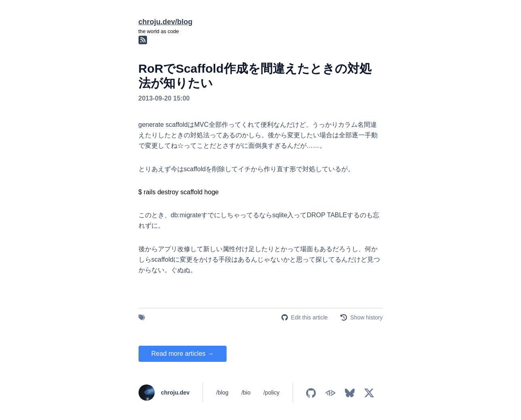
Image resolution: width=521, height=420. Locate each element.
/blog (222, 393)
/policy (271, 393)
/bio (246, 393)
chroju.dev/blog (166, 22)
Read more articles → (183, 354)
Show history (366, 317)
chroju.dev (175, 393)
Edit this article (309, 317)
